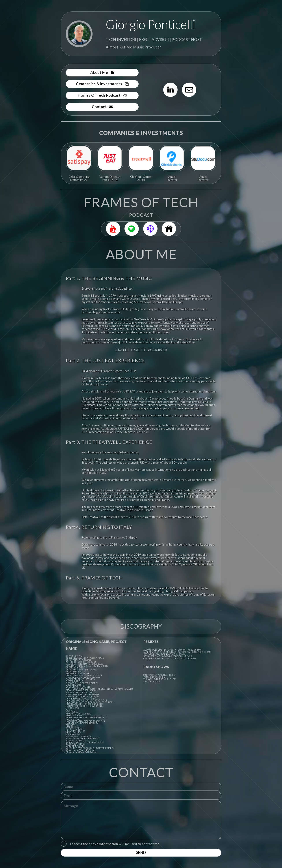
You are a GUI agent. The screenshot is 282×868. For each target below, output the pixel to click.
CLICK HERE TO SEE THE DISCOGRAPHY (141, 350)
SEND (141, 852)
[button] (102, 73)
